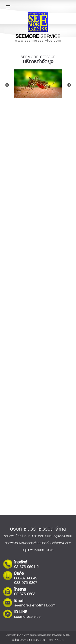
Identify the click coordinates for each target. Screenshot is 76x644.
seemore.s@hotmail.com (35, 605)
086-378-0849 (26, 578)
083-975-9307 (26, 583)
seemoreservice (27, 616)
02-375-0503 (25, 594)
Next (69, 85)
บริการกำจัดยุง (38, 62)
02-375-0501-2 (26, 567)
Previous (7, 85)
